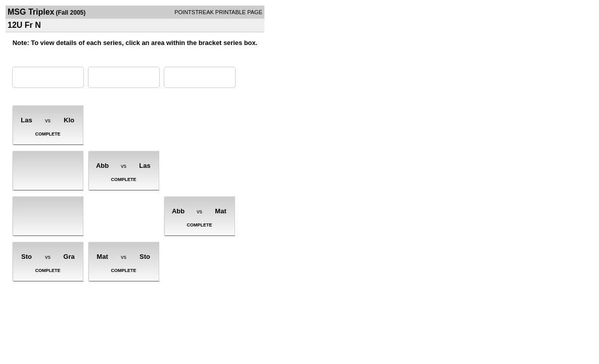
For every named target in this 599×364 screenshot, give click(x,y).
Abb (102, 166)
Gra (69, 257)
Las (26, 120)
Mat (102, 257)
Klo (69, 120)
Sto (27, 257)
